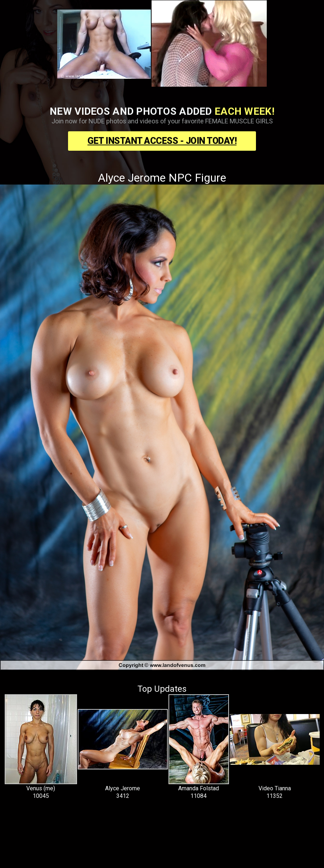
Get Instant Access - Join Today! (162, 141)
